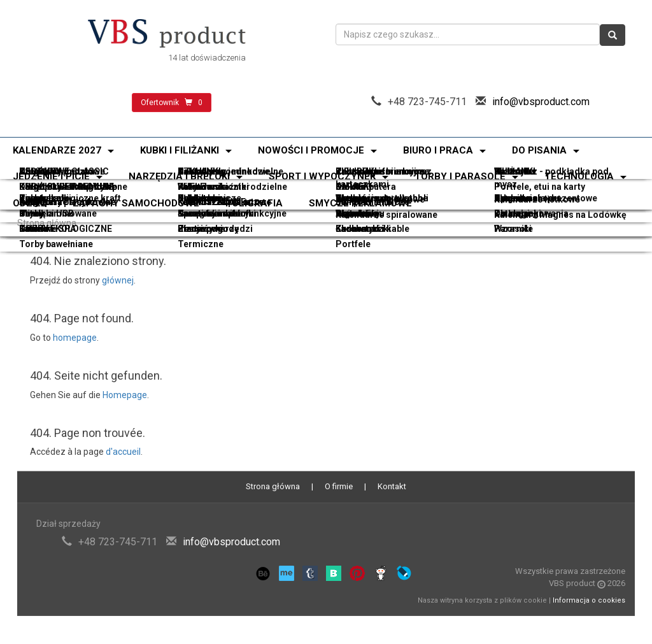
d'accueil (123, 452)
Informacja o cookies (589, 600)
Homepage (125, 395)
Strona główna (47, 223)
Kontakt (392, 486)
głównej (118, 280)
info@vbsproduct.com (541, 102)
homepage (75, 338)
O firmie (339, 486)
